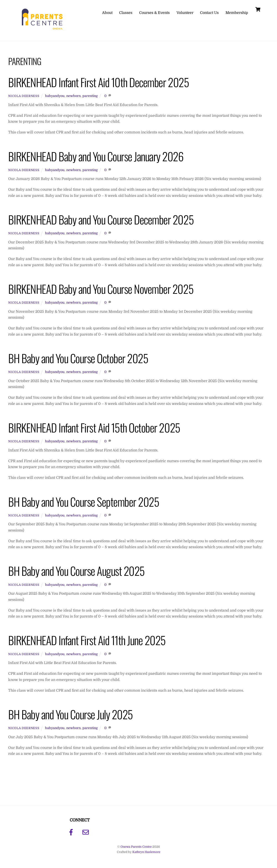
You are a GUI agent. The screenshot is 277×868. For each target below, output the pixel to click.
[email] (86, 832)
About (107, 13)
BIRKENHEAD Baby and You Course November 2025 (101, 289)
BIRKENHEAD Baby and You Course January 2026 (96, 156)
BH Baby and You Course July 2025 (70, 714)
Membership (237, 13)
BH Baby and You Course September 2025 (84, 502)
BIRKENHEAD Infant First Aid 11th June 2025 (87, 640)
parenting (90, 96)
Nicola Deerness (24, 96)
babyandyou (55, 96)
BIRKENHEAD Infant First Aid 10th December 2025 (99, 82)
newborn (73, 96)
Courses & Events (154, 13)
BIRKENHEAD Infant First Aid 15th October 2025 (94, 427)
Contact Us (209, 13)
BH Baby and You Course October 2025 (78, 358)
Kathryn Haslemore (146, 852)
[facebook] (72, 832)
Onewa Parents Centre (136, 847)
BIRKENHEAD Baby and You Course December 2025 (101, 219)
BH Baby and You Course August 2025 (76, 571)
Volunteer (185, 13)
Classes (126, 13)
